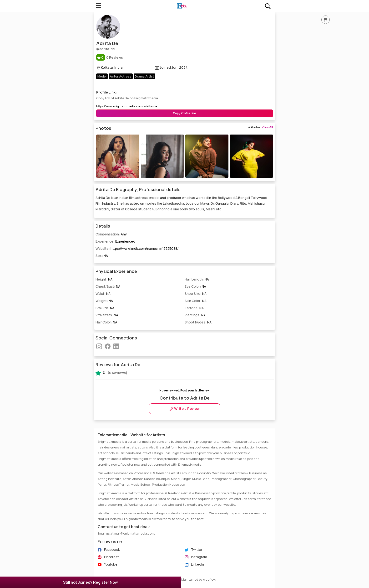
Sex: (102, 256)
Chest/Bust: (108, 286)
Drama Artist (144, 76)
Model (102, 76)
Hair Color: (106, 322)
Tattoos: (194, 308)
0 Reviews (110, 57)
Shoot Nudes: (198, 322)
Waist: (103, 294)
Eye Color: (195, 286)
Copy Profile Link (185, 113)
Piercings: (195, 315)
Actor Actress (121, 76)
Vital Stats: (107, 315)
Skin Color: (196, 301)
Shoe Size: (196, 294)
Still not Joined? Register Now (91, 582)
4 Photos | (260, 127)
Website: (137, 248)
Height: (104, 279)
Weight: (104, 301)
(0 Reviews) (111, 372)
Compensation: (111, 234)
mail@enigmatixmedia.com (134, 533)
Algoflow (209, 579)
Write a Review (185, 408)
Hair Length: (197, 279)
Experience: (115, 241)
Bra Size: (105, 308)
